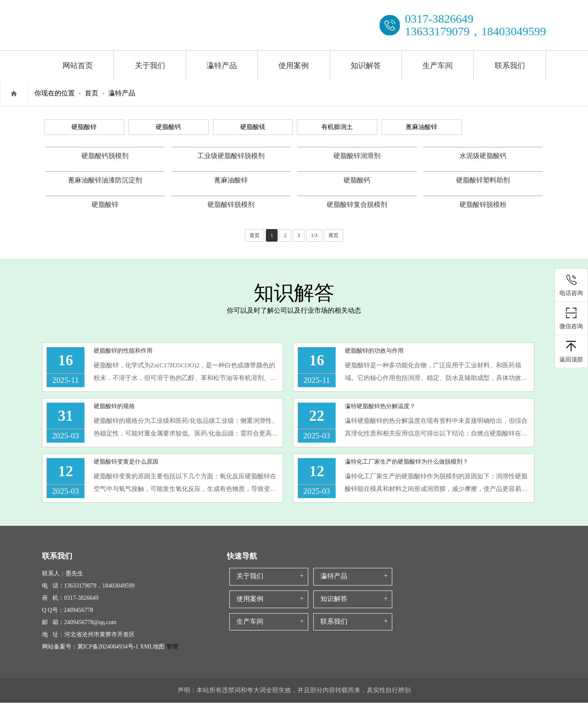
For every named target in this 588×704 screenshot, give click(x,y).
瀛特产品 (222, 66)
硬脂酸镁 (253, 127)
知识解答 (366, 66)
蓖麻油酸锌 (421, 127)
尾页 (333, 235)
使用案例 (294, 66)
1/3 (314, 235)
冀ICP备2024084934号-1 (108, 648)
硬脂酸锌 (84, 127)
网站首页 (78, 66)
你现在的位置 (55, 93)
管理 (171, 648)
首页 (92, 93)
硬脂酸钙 (168, 127)
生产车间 (438, 66)
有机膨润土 (337, 127)
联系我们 (510, 66)
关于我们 (150, 66)
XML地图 (152, 648)
